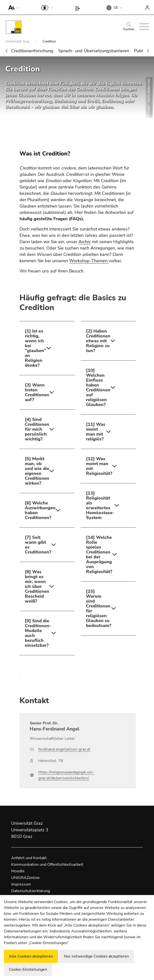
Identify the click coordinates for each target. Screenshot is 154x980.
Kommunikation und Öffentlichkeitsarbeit (47, 865)
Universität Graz (18, 41)
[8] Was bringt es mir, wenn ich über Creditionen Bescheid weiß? (37, 586)
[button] (13, 7)
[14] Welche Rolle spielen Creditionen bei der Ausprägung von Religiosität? (99, 554)
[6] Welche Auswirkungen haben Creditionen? (40, 510)
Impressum (21, 884)
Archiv (85, 242)
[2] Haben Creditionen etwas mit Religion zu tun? (98, 341)
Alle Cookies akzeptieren (31, 956)
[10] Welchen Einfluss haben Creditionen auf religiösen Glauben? (98, 387)
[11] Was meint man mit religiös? (96, 432)
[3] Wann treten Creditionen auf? (37, 392)
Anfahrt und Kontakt (29, 858)
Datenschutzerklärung (31, 891)
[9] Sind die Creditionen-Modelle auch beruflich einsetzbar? (38, 633)
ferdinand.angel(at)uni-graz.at (64, 749)
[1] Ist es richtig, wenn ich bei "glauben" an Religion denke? (36, 348)
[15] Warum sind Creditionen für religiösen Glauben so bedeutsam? (99, 608)
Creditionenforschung (32, 51)
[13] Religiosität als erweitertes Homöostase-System (100, 505)
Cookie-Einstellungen (28, 970)
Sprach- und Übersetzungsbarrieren (94, 51)
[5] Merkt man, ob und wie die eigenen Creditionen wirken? (37, 471)
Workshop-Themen (89, 261)
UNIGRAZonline (25, 878)
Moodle (18, 871)
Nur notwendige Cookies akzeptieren (96, 956)
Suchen (129, 27)
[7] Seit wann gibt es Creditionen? (38, 545)
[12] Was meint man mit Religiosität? (99, 466)
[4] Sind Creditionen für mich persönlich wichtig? (37, 429)
